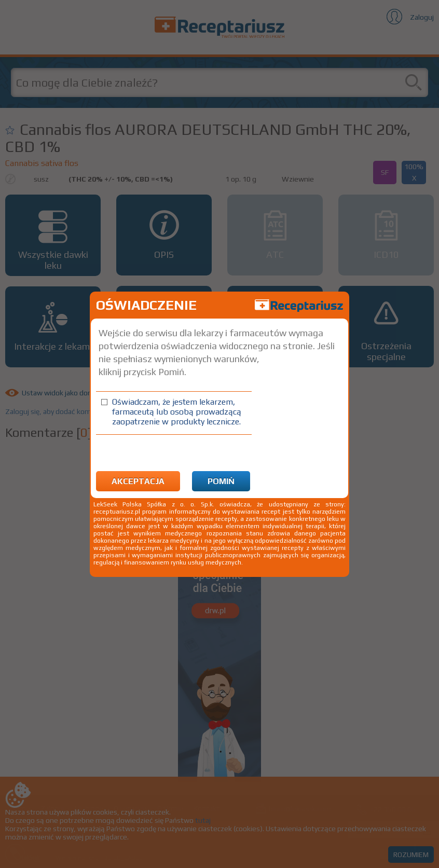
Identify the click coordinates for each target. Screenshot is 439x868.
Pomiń (221, 481)
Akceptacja (138, 481)
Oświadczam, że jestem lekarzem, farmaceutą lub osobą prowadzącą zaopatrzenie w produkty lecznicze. (177, 412)
